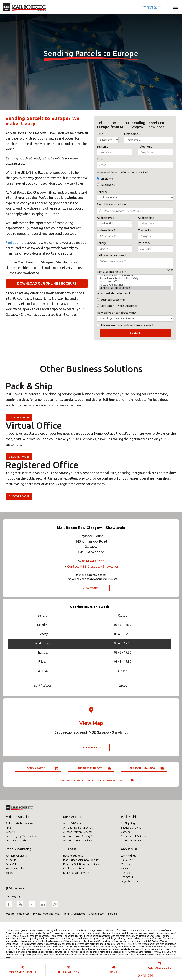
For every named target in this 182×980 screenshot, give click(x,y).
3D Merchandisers (16, 856)
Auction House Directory (78, 840)
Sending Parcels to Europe (135, 288)
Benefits (11, 832)
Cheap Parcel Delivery (133, 836)
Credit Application (74, 869)
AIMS (8, 828)
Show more (15, 888)
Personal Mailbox (142, 768)
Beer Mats (12, 864)
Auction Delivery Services (78, 832)
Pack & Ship (129, 817)
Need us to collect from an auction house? (91, 780)
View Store (91, 588)
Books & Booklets (16, 869)
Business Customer (113, 300)
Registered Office (135, 282)
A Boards (11, 860)
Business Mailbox (90, 768)
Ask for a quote (159, 968)
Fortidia (112, 914)
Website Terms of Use (18, 914)
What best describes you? (114, 293)
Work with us (128, 856)
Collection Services (132, 840)
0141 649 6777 (93, 561)
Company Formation (17, 840)
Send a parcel (37, 768)
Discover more (19, 418)
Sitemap (125, 873)
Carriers (125, 832)
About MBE (129, 849)
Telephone (108, 185)
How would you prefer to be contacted (122, 172)
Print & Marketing (19, 849)
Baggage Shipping (131, 828)
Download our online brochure (47, 283)
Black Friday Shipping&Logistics (81, 860)
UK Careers (127, 860)
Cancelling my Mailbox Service (23, 836)
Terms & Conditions (74, 914)
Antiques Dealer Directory (78, 828)
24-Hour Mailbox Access (20, 823)
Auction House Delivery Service (81, 836)
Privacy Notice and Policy (47, 914)
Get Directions (91, 748)
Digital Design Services (76, 873)
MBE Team (127, 864)
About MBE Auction (75, 823)
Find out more (16, 242)
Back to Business (73, 856)
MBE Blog (126, 869)
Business (70, 849)
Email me (107, 179)
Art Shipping (128, 823)
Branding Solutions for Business (82, 864)
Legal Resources (130, 881)
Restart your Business (135, 285)
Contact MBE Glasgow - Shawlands (93, 566)
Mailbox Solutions (19, 817)
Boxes (9, 873)
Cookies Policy (97, 914)
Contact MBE (128, 877)
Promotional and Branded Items (135, 275)
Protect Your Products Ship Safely (135, 278)
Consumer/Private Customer (119, 306)
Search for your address (112, 204)
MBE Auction (73, 817)
